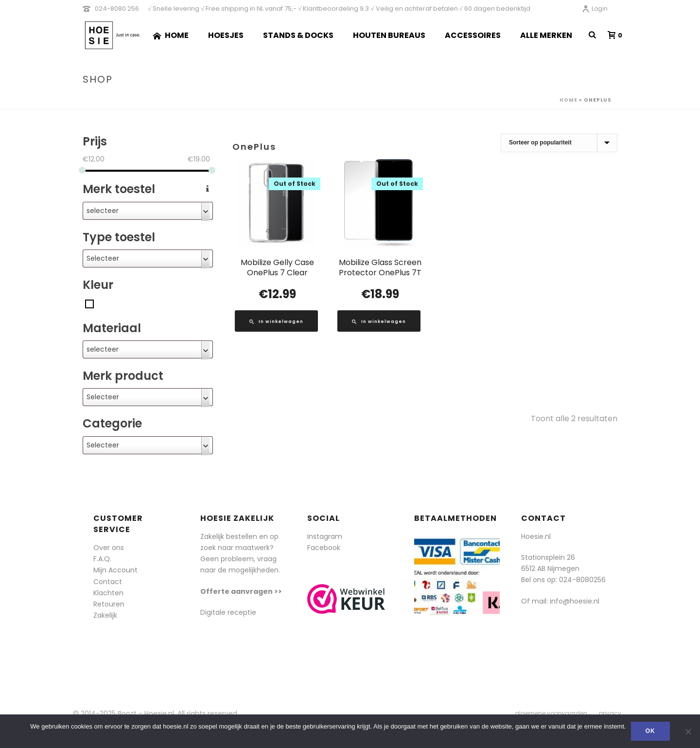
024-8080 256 (117, 9)
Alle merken (546, 35)
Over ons (109, 548)
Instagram (325, 536)
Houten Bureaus (389, 35)
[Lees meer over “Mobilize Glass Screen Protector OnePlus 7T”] (379, 321)
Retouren (109, 604)
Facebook (324, 548)
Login (595, 9)
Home (171, 35)
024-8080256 (582, 580)
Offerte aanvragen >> (241, 591)
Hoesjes (226, 35)
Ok (650, 731)
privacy (610, 713)
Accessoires (473, 35)
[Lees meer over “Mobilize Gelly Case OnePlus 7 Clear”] (276, 321)
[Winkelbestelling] (559, 143)
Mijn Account (115, 570)
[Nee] (688, 731)
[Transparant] (89, 303)
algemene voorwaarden (551, 713)
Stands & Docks (298, 35)
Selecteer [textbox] (103, 258)
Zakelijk (105, 615)
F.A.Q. (102, 559)
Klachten (108, 593)
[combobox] (148, 211)
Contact (108, 582)
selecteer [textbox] (103, 211)
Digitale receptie (228, 612)
